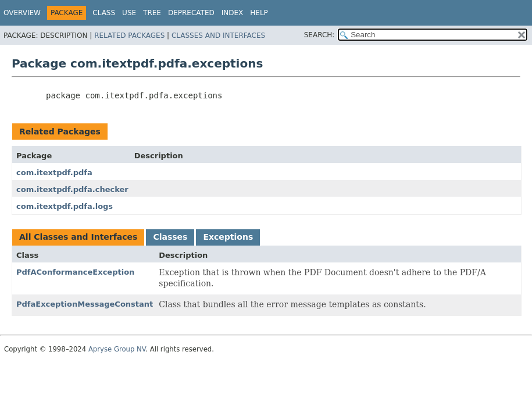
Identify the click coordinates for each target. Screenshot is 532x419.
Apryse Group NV (117, 349)
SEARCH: (319, 35)
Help (259, 13)
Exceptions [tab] (228, 237)
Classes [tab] (170, 237)
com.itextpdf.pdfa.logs (65, 206)
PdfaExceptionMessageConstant (85, 304)
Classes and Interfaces (218, 35)
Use (129, 13)
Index (233, 13)
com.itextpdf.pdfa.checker (72, 189)
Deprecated (191, 13)
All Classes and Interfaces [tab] (78, 237)
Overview (22, 13)
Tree (152, 13)
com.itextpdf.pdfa (54, 173)
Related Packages (129, 35)
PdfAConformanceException (75, 272)
